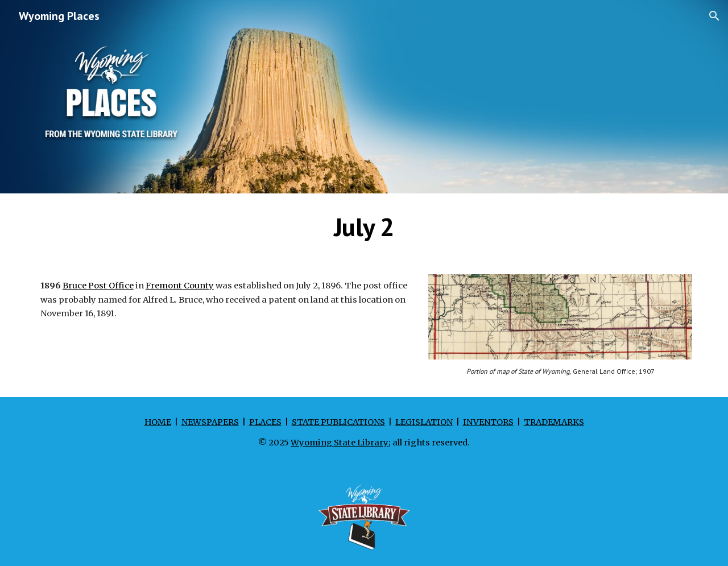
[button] (714, 16)
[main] (364, 227)
